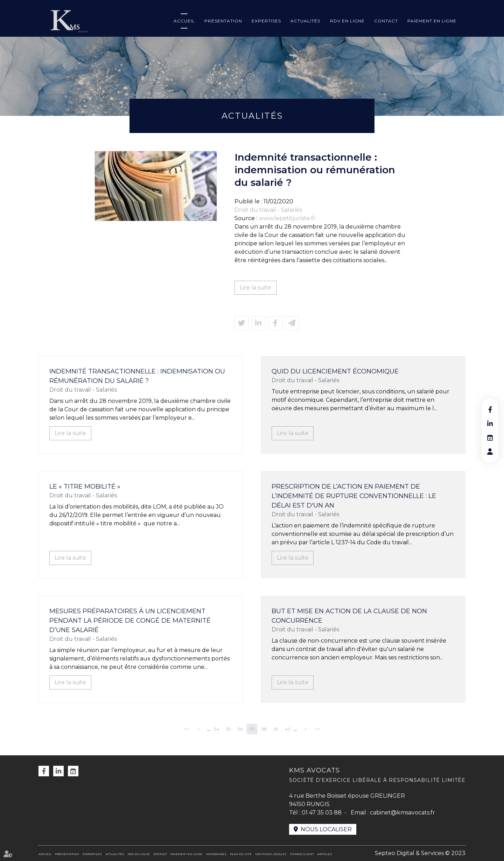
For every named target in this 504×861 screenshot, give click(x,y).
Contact (386, 21)
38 (264, 729)
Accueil (184, 21)
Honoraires (216, 854)
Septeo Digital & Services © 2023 (420, 853)
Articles (325, 854)
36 (240, 729)
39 (276, 729)
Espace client (302, 854)
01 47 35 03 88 (322, 813)
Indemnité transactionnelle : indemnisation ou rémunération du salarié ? (137, 376)
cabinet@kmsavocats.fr (402, 813)
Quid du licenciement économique (335, 371)
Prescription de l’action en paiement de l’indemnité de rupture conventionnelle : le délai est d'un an (354, 496)
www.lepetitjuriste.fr (287, 218)
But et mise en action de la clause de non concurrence (349, 616)
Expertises (266, 21)
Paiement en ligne (432, 21)
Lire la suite (255, 288)
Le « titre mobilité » (85, 486)
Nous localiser (326, 829)
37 (252, 729)
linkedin (490, 423)
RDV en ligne (347, 21)
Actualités (305, 21)
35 (228, 729)
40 (288, 729)
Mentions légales (271, 854)
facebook (490, 409)
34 (216, 729)
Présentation (223, 21)
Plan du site (241, 854)
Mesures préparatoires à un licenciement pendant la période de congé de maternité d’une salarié (130, 621)
